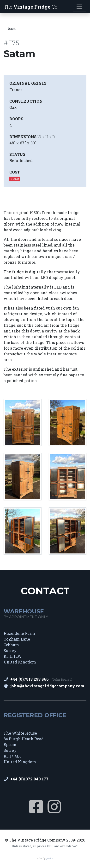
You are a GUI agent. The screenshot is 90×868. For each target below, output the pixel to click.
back (12, 29)
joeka (50, 858)
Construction (26, 101)
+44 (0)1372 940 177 (29, 779)
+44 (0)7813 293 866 (30, 679)
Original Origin (28, 83)
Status (17, 154)
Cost (15, 172)
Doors (16, 119)
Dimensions (32, 137)
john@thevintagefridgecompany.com (47, 686)
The (31, 7)
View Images (20, 195)
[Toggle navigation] (79, 7)
